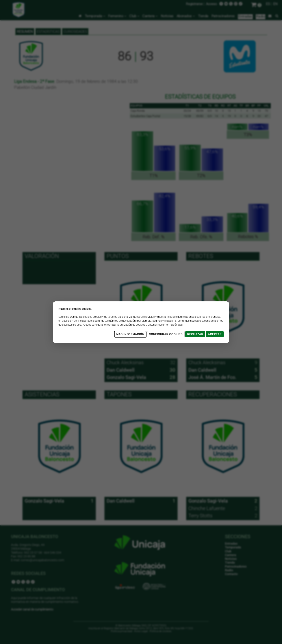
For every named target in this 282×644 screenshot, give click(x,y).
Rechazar (195, 334)
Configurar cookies (166, 334)
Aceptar (215, 334)
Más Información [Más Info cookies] (130, 334)
